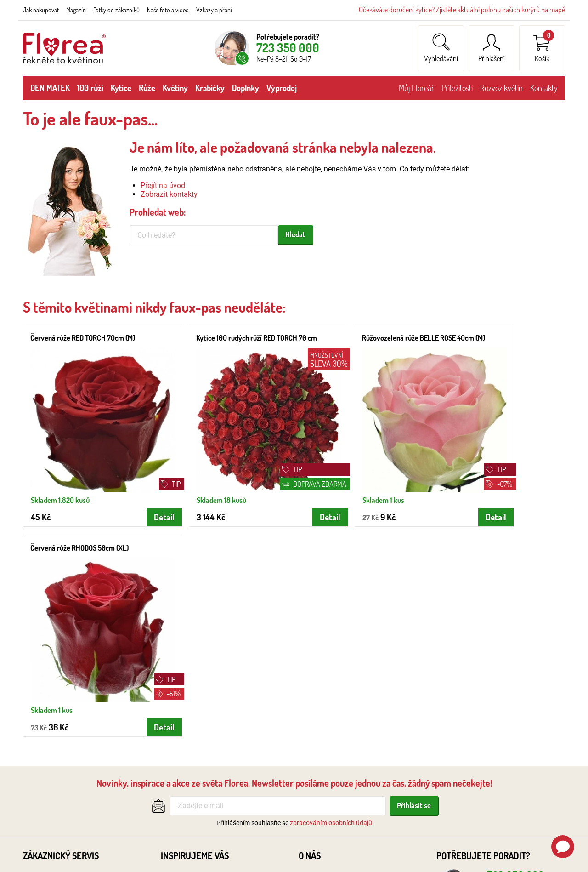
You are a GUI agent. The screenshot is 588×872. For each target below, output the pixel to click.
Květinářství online (328, 699)
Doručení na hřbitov (192, 687)
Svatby (172, 663)
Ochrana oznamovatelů (61, 748)
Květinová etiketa (189, 699)
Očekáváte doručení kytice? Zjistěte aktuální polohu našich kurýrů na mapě (462, 10)
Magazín (76, 10)
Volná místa (318, 723)
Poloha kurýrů (45, 687)
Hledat (295, 234)
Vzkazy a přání (214, 10)
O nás (310, 632)
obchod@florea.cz (507, 679)
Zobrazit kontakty (169, 194)
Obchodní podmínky (56, 711)
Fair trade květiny (189, 748)
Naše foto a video (168, 10)
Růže (147, 88)
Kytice (121, 88)
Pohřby (172, 675)
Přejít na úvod (163, 185)
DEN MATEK (50, 88)
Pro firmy (313, 736)
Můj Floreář (416, 88)
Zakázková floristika (194, 736)
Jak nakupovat (41, 10)
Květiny (175, 88)
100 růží (90, 88)
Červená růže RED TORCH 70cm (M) (83, 338)
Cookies (36, 772)
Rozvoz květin (501, 88)
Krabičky (210, 88)
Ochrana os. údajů (53, 736)
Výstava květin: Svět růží (200, 711)
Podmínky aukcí (49, 760)
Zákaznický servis (61, 632)
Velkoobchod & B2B (331, 663)
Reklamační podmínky (59, 723)
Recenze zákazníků (330, 687)
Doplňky (246, 88)
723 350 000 (288, 48)
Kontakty (544, 88)
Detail (135, 503)
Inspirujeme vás (195, 632)
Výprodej (282, 88)
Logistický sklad (325, 711)
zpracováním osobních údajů (331, 599)
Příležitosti (457, 88)
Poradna (175, 760)
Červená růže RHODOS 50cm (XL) (491, 338)
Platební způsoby (51, 699)
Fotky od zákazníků (116, 10)
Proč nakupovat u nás (334, 651)
